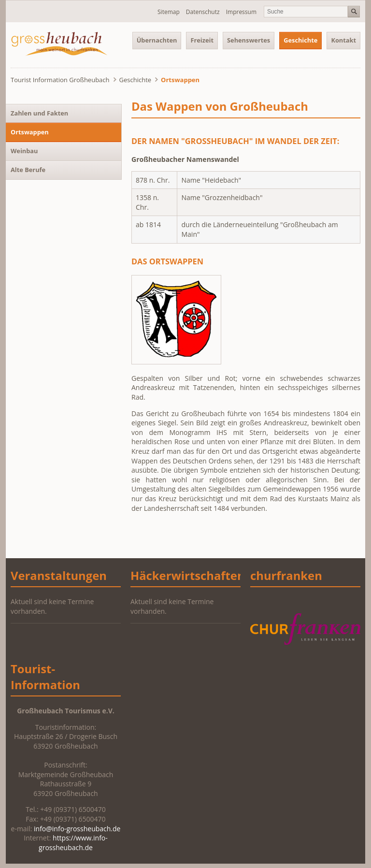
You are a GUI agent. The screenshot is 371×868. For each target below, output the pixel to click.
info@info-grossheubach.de (77, 829)
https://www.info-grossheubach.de (73, 843)
